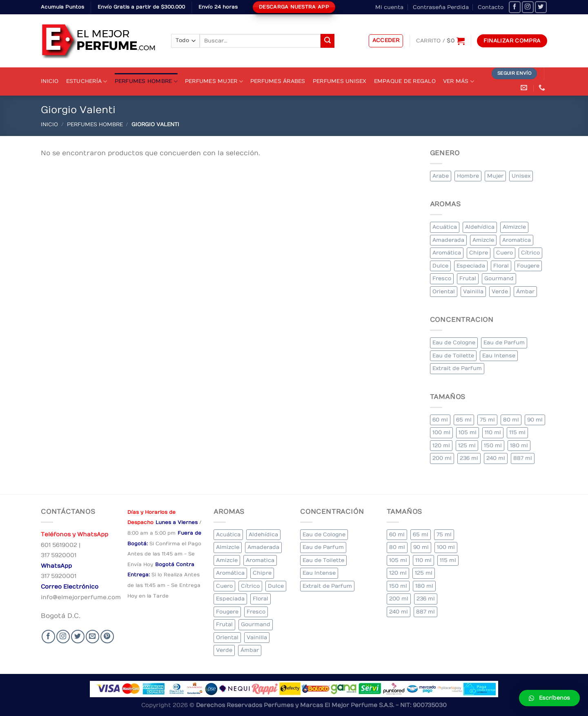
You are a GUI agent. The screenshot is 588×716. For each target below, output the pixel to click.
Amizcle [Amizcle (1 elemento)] (483, 240)
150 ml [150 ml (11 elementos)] (493, 445)
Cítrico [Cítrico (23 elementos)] (530, 253)
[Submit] (327, 41)
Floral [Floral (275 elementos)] (501, 266)
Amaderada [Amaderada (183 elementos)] (448, 240)
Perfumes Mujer (214, 81)
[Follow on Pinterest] (107, 637)
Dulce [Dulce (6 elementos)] (440, 266)
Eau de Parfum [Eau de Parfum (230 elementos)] (504, 342)
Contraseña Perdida (441, 7)
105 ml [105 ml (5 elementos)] (468, 432)
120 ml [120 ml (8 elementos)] (441, 445)
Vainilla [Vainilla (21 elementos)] (473, 291)
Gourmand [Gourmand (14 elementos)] (499, 278)
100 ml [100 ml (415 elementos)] (441, 432)
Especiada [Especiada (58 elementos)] (471, 266)
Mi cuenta (389, 7)
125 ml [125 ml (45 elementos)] (467, 445)
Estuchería (87, 81)
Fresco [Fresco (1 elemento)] (442, 278)
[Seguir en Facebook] (515, 7)
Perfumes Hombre (146, 81)
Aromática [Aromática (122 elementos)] (447, 253)
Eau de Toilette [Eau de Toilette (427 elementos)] (453, 356)
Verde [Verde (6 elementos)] (500, 291)
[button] (549, 698)
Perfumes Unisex (340, 81)
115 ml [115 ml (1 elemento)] (517, 432)
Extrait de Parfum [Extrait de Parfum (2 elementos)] (457, 368)
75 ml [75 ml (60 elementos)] (487, 420)
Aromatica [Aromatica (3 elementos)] (517, 240)
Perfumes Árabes (278, 81)
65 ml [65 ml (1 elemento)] (464, 420)
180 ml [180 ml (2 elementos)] (519, 445)
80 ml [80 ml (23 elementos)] (511, 420)
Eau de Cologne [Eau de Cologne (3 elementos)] (454, 342)
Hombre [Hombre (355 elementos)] (468, 176)
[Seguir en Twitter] (541, 7)
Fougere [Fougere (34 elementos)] (528, 266)
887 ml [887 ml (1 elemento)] (523, 458)
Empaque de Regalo (405, 81)
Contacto (491, 7)
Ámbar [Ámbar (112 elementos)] (525, 291)
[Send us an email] (92, 637)
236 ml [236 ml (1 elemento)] (469, 458)
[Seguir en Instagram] (528, 7)
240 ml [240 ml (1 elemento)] (496, 458)
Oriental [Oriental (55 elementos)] (444, 291)
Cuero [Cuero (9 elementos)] (504, 253)
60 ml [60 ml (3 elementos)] (440, 420)
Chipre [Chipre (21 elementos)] (479, 253)
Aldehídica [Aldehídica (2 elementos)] (480, 227)
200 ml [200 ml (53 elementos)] (442, 458)
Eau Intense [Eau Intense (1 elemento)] (499, 356)
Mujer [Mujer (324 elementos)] (495, 176)
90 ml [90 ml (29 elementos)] (535, 420)
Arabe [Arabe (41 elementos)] (441, 176)
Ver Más (459, 81)
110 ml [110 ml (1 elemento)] (493, 432)
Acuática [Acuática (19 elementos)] (445, 227)
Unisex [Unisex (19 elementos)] (521, 176)
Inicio (50, 81)
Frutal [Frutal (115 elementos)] (468, 278)
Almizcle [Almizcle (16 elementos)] (514, 227)
